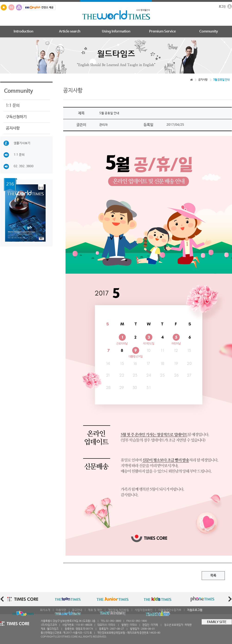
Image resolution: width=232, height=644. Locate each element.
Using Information (116, 32)
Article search (70, 32)
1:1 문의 (13, 106)
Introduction (24, 32)
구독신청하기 (16, 117)
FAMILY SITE (217, 622)
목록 (213, 576)
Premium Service (162, 32)
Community (209, 32)
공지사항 (13, 128)
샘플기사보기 (17, 143)
